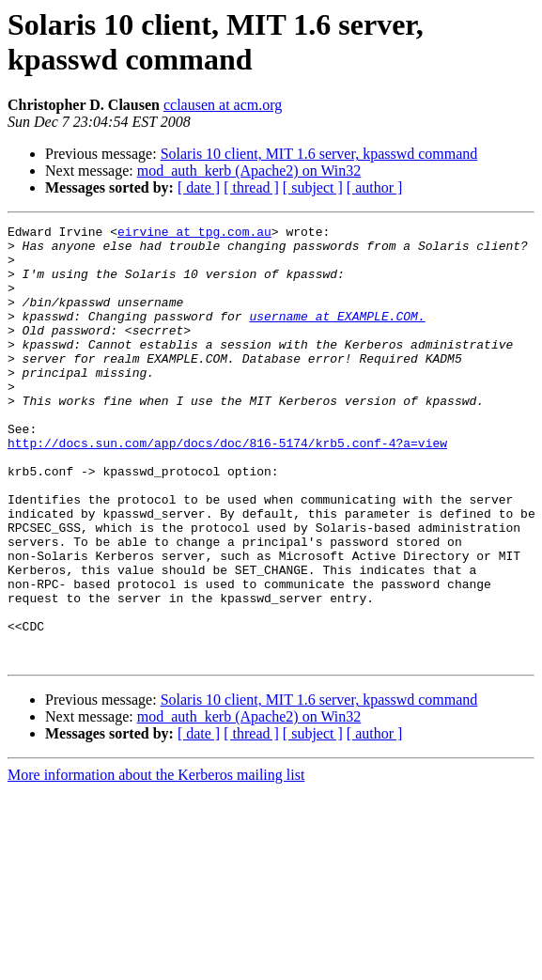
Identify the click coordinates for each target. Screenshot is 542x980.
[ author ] (375, 187)
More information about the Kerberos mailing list (156, 862)
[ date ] (199, 187)
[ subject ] (313, 187)
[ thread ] (251, 187)
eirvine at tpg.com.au (194, 234)
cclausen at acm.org (223, 105)
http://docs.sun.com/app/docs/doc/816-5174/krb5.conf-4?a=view (227, 488)
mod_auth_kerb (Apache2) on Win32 (249, 171)
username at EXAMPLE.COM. (337, 335)
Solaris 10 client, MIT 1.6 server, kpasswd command (319, 154)
